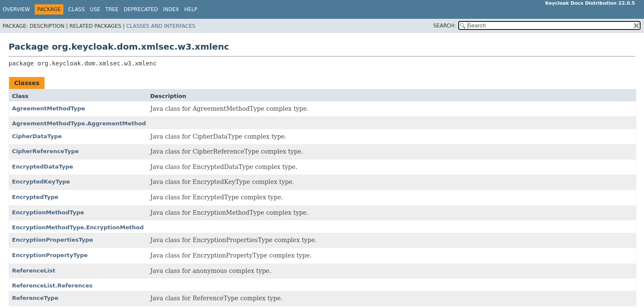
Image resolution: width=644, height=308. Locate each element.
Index (171, 9)
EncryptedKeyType (41, 182)
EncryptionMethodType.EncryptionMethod (78, 227)
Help (191, 9)
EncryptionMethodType (48, 212)
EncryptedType (35, 197)
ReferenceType (35, 298)
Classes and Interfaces (161, 26)
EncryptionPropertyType (50, 255)
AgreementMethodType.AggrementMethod (79, 123)
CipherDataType (37, 136)
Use (95, 9)
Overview (16, 9)
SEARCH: (445, 26)
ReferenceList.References (52, 286)
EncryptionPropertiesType (52, 240)
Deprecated (141, 9)
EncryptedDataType (43, 167)
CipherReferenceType (45, 151)
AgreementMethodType (49, 108)
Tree (112, 9)
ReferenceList (34, 271)
